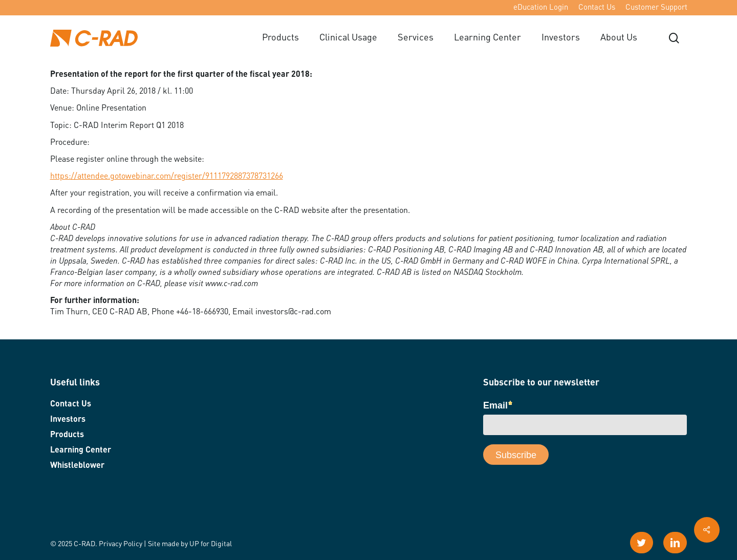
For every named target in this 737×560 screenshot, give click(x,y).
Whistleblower (77, 466)
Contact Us (71, 404)
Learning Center (81, 450)
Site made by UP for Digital (190, 544)
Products (67, 435)
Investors (68, 420)
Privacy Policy (121, 544)
